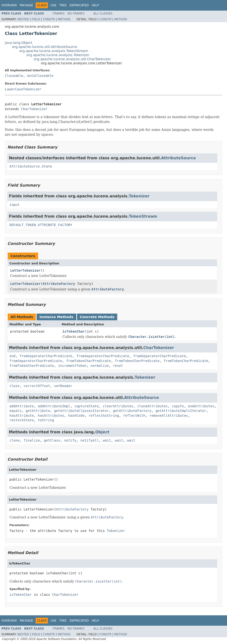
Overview (9, 5)
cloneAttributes (152, 406)
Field (36, 19)
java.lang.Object (19, 43)
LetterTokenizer (25, 270)
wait (107, 440)
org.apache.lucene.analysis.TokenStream (54, 51)
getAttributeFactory (132, 411)
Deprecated (79, 5)
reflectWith (134, 416)
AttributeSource (178, 158)
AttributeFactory (59, 284)
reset (118, 366)
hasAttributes (51, 416)
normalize (100, 366)
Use (53, 5)
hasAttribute (22, 416)
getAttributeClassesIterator (81, 411)
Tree (63, 5)
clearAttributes (118, 406)
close (14, 386)
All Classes (103, 13)
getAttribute (38, 411)
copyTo (178, 406)
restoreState (22, 420)
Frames (59, 13)
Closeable (14, 76)
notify (70, 440)
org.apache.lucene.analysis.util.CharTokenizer (72, 59)
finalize (32, 440)
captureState (87, 406)
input (14, 205)
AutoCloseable (40, 76)
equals (16, 411)
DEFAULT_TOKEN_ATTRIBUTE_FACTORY (41, 225)
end (12, 356)
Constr (49, 19)
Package (26, 5)
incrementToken (72, 366)
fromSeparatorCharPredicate (46, 356)
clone (14, 440)
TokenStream (143, 216)
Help (95, 5)
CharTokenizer (34, 109)
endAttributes (201, 406)
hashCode (76, 416)
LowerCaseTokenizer (23, 89)
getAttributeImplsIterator (181, 411)
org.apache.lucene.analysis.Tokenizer (58, 55)
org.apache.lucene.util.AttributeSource (45, 47)
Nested (23, 19)
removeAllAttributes (169, 416)
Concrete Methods (97, 317)
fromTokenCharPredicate (88, 361)
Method (64, 19)
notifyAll (90, 440)
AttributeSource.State (31, 166)
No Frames (76, 13)
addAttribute (22, 406)
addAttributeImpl (54, 406)
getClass (52, 440)
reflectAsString (104, 416)
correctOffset (37, 386)
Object (102, 432)
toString (46, 420)
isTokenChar (74, 331)
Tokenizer (139, 196)
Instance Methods (56, 317)
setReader (63, 386)
